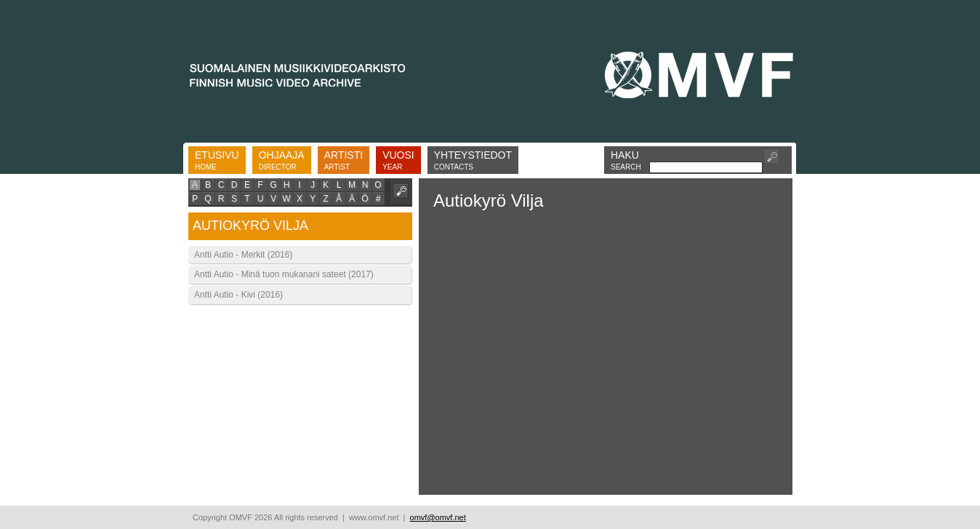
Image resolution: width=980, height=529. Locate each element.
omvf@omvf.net (438, 517)
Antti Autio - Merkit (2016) (243, 255)
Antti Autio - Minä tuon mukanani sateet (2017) (284, 274)
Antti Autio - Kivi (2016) (238, 295)
